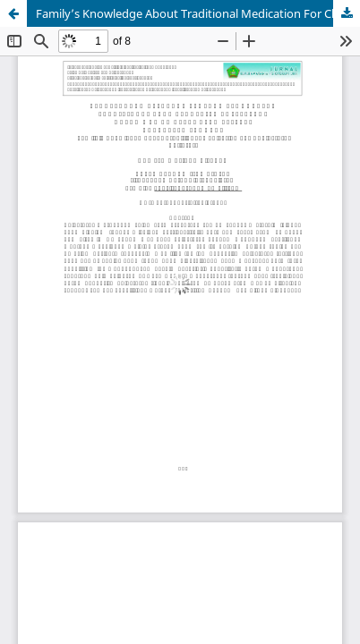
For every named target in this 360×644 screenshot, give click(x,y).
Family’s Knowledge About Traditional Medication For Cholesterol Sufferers (198, 13)
